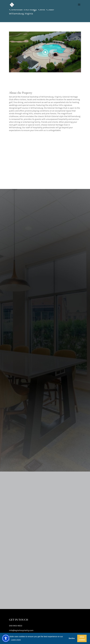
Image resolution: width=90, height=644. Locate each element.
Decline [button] (72, 638)
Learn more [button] (16, 640)
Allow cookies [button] (82, 638)
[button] (6, 638)
